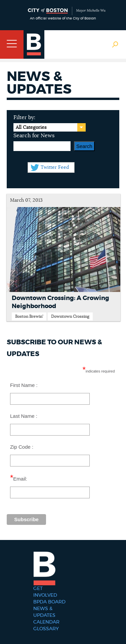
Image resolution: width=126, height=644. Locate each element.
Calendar (46, 622)
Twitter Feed (55, 167)
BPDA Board (49, 602)
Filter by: (24, 117)
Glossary (46, 629)
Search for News (34, 136)
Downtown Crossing (70, 316)
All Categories (31, 128)
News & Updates (44, 612)
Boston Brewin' (29, 316)
